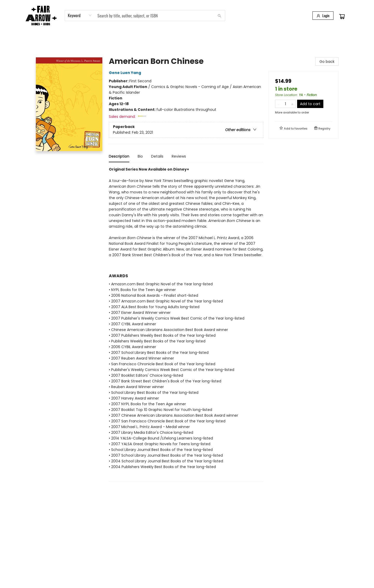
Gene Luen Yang (126, 73)
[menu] (187, 37)
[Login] (323, 16)
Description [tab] (119, 156)
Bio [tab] (140, 156)
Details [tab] (157, 156)
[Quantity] (285, 104)
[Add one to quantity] (292, 104)
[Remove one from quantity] (279, 104)
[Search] (219, 16)
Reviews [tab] (179, 156)
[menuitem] (40, 37)
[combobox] (80, 15)
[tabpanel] (186, 324)
